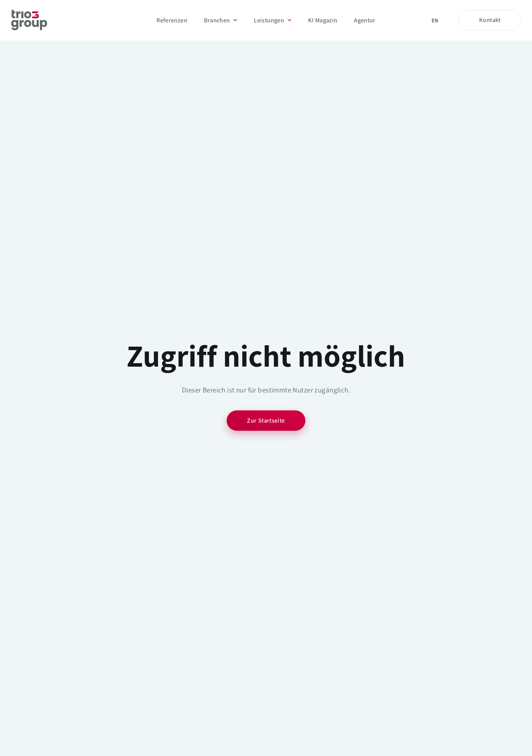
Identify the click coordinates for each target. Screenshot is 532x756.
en (435, 21)
